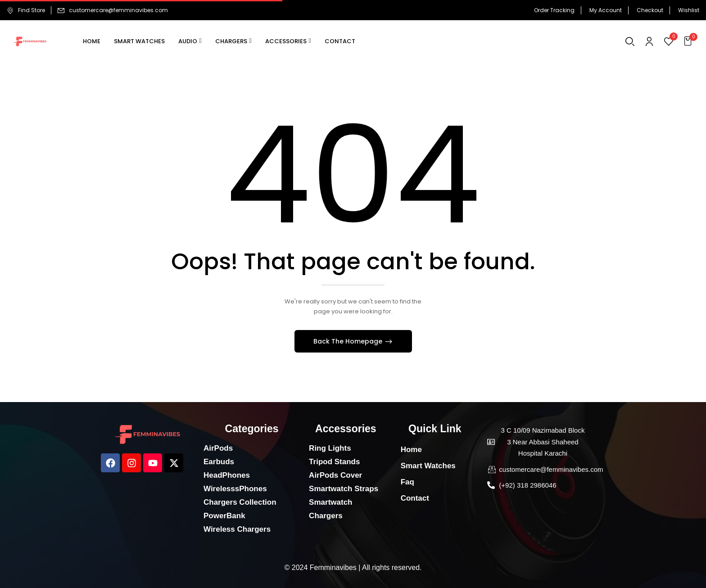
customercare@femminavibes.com (118, 10)
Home (411, 450)
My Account (606, 10)
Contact (415, 498)
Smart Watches (428, 466)
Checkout (650, 10)
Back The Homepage (349, 341)
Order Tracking (554, 10)
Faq (407, 482)
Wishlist (689, 10)
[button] (689, 41)
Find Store (26, 10)
